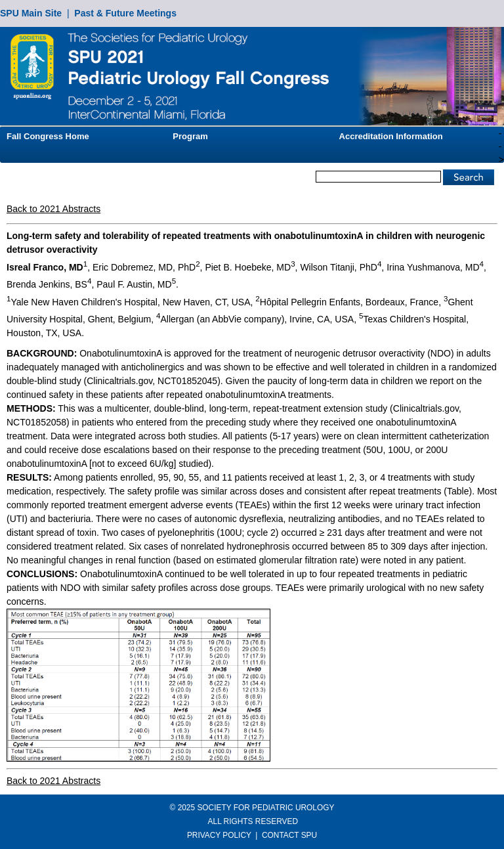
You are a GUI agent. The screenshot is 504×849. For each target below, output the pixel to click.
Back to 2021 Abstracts (53, 209)
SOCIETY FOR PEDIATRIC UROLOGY (265, 808)
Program (190, 136)
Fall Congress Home (48, 136)
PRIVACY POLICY (219, 835)
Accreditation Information (391, 136)
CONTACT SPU (289, 835)
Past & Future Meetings (125, 13)
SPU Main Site (31, 13)
